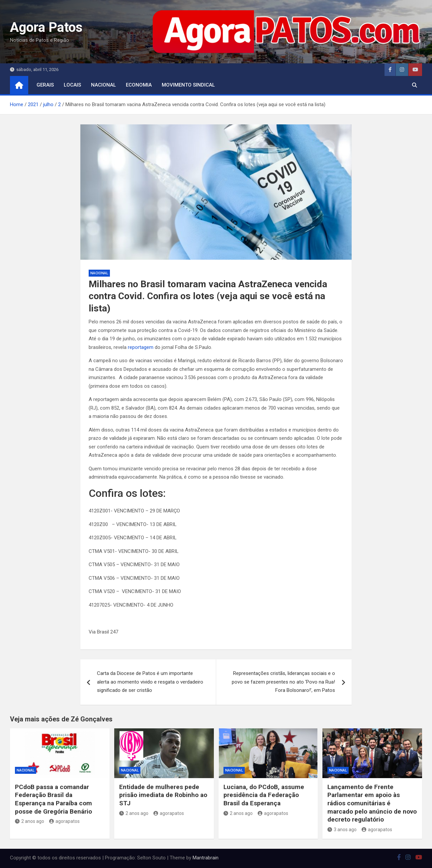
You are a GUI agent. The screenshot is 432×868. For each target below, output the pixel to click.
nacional (103, 85)
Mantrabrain (206, 858)
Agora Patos (46, 27)
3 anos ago (342, 830)
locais (72, 85)
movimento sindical (188, 85)
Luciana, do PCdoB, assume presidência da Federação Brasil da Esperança (264, 795)
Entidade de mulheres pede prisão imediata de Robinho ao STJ (163, 795)
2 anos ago (30, 821)
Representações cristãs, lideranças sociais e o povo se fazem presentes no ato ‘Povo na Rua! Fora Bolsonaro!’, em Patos (283, 682)
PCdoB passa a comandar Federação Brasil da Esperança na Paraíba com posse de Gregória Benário (53, 799)
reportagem (141, 347)
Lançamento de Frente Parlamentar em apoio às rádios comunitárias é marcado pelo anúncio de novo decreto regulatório (372, 803)
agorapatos (64, 821)
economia (139, 85)
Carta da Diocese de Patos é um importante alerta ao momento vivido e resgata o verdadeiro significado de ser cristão (150, 682)
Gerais (45, 85)
